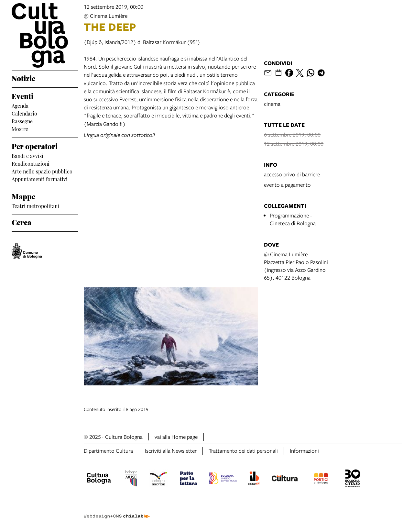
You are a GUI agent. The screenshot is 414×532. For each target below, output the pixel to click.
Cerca (22, 222)
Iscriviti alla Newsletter (171, 451)
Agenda (20, 105)
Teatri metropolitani (35, 205)
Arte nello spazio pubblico (42, 171)
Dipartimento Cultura (108, 451)
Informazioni (304, 451)
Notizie (23, 78)
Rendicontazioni (31, 163)
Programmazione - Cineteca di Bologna (293, 219)
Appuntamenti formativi (40, 179)
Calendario (24, 113)
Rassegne (22, 121)
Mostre (20, 128)
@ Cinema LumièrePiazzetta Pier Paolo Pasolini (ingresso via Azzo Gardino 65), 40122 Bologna (296, 266)
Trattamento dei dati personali (243, 451)
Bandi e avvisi (27, 155)
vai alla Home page (176, 437)
